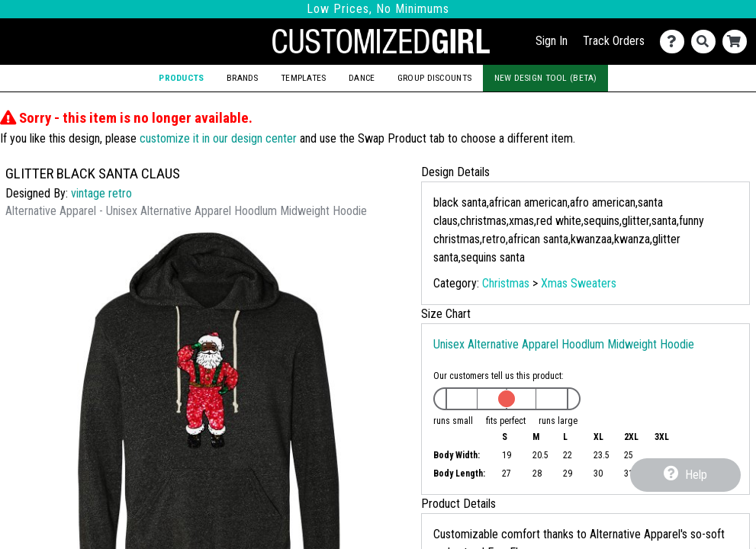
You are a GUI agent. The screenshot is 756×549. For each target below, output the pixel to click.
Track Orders (614, 41)
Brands (243, 78)
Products (181, 78)
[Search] (707, 42)
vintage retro (101, 193)
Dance (362, 78)
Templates (304, 78)
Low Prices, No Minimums (378, 9)
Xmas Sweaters (579, 283)
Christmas (506, 283)
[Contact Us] (676, 42)
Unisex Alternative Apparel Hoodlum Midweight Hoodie (564, 344)
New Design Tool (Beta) (546, 78)
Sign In (552, 41)
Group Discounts (434, 78)
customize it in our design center (218, 138)
